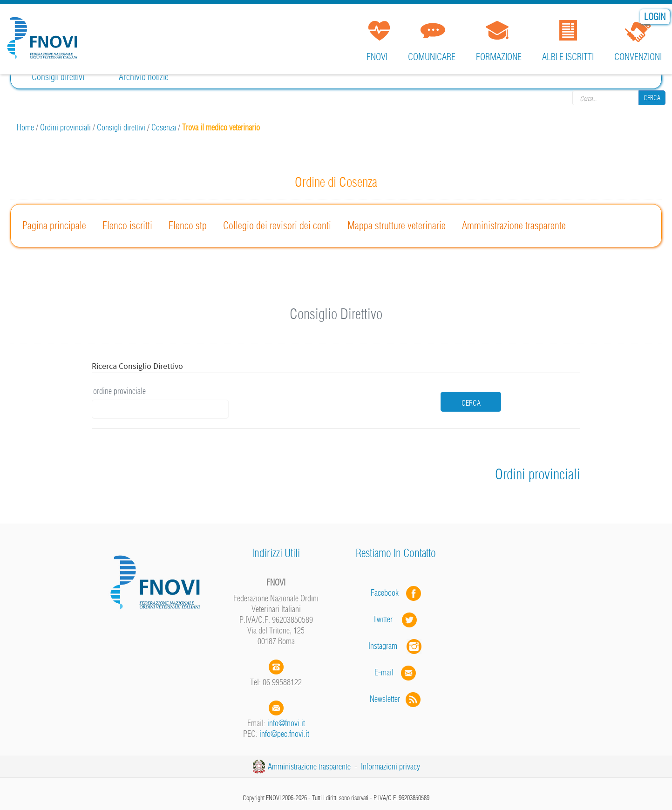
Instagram (396, 646)
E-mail (384, 672)
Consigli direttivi (58, 77)
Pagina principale (54, 225)
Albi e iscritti (568, 57)
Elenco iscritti (127, 225)
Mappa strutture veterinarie (397, 225)
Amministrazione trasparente (514, 225)
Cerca (652, 98)
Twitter (396, 619)
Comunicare (432, 57)
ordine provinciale (119, 391)
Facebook (387, 593)
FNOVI (377, 57)
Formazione (499, 57)
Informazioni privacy (390, 766)
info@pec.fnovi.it (284, 734)
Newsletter (396, 699)
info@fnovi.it (286, 723)
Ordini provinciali (65, 127)
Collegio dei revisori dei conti (277, 225)
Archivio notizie (144, 77)
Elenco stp (188, 225)
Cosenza (164, 127)
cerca (471, 403)
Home (25, 127)
